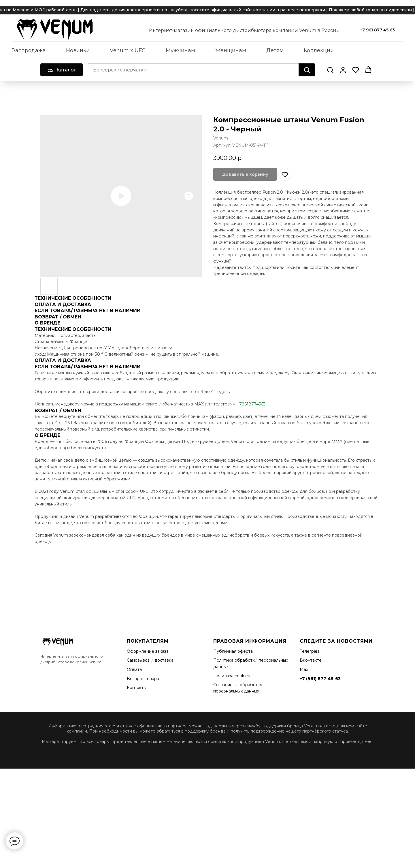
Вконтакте (311, 660)
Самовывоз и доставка (150, 660)
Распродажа (29, 50)
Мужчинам (180, 50)
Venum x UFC (128, 50)
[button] (330, 70)
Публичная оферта (233, 651)
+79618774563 (251, 404)
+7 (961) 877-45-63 (320, 679)
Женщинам (231, 50)
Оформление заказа (148, 651)
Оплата (134, 669)
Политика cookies (232, 676)
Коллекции (319, 50)
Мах (304, 669)
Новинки (78, 50)
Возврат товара (143, 679)
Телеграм (309, 651)
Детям (275, 50)
